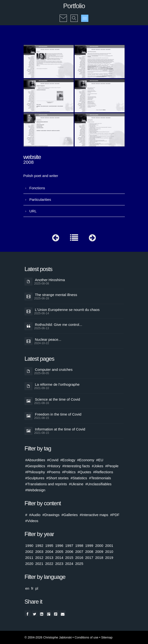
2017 (89, 558)
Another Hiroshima (50, 280)
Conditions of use (87, 637)
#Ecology (68, 460)
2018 (99, 558)
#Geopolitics (35, 466)
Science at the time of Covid (58, 399)
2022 (49, 564)
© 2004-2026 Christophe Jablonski (48, 637)
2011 (29, 558)
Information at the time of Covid (60, 429)
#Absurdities (35, 460)
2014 (59, 558)
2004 (49, 552)
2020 (29, 564)
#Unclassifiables (98, 484)
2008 (89, 552)
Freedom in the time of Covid (58, 414)
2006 (69, 552)
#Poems (53, 472)
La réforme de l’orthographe (57, 384)
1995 (49, 546)
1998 (79, 546)
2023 (59, 564)
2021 (39, 564)
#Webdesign (35, 490)
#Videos (32, 521)
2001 (109, 546)
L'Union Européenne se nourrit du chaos (67, 310)
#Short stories (58, 478)
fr (32, 588)
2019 (109, 558)
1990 (29, 546)
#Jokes (98, 466)
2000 (99, 546)
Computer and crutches (54, 369)
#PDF (115, 515)
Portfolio (74, 6)
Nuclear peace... (48, 339)
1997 (69, 546)
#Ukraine (76, 484)
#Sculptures (35, 478)
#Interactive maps (94, 515)
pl (37, 588)
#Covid (53, 460)
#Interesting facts (76, 466)
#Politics (69, 472)
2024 (69, 564)
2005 (59, 552)
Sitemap (107, 637)
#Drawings (51, 515)
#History (54, 466)
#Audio (35, 515)
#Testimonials (100, 478)
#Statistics (79, 478)
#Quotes (84, 472)
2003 (39, 552)
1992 (39, 546)
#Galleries (70, 515)
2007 (79, 552)
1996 (59, 546)
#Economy (86, 460)
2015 (69, 558)
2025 (79, 564)
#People (112, 466)
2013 (49, 558)
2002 (29, 552)
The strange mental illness (56, 295)
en (27, 588)
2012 (39, 558)
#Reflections (103, 472)
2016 (79, 558)
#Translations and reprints (46, 484)
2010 (109, 552)
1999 (89, 546)
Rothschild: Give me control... (59, 325)
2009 (99, 552)
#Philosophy (35, 472)
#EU (100, 460)
